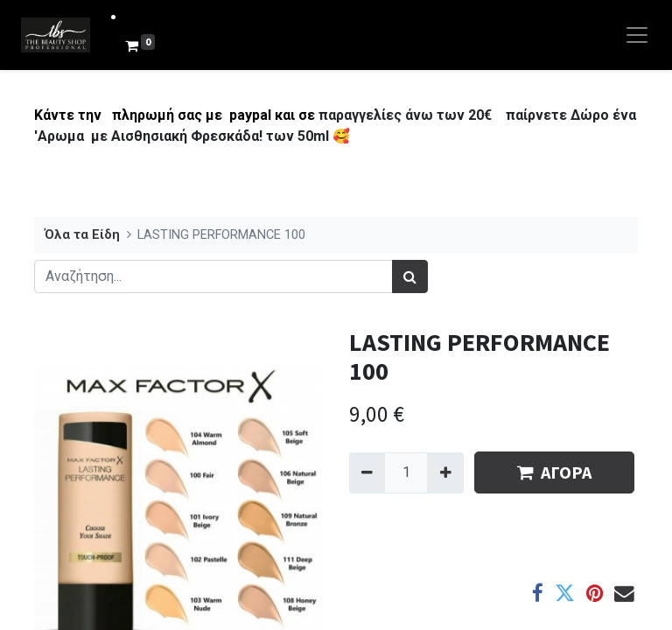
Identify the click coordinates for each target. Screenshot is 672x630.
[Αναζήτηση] (410, 276)
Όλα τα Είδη (82, 235)
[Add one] (445, 472)
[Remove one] (367, 472)
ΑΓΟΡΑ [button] (554, 472)
